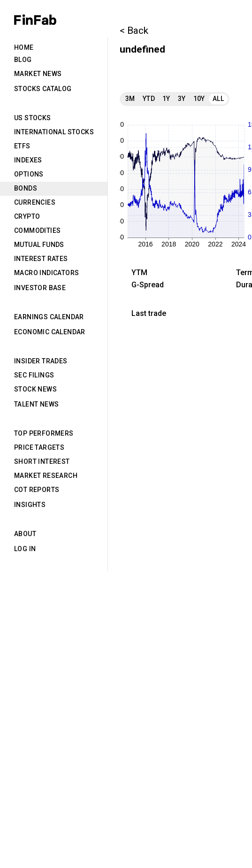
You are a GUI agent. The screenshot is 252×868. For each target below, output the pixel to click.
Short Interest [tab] (42, 461)
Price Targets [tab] (39, 447)
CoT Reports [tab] (37, 490)
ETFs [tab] (22, 146)
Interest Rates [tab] (41, 259)
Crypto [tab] (27, 216)
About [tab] (25, 534)
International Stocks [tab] (54, 132)
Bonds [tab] (26, 188)
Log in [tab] (25, 549)
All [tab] (218, 99)
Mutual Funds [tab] (39, 245)
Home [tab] (24, 47)
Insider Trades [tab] (41, 361)
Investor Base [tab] (40, 288)
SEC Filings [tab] (34, 375)
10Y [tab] (199, 99)
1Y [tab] (166, 99)
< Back (134, 31)
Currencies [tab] (35, 202)
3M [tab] (130, 99)
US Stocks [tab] (33, 118)
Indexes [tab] (28, 160)
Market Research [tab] (46, 476)
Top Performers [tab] (44, 433)
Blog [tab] (23, 60)
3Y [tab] (182, 99)
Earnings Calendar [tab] (49, 317)
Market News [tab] (38, 74)
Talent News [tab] (36, 404)
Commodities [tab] (37, 230)
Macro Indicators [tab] (46, 273)
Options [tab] (29, 174)
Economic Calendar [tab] (50, 332)
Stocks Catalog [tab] (43, 89)
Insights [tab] (30, 505)
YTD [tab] (149, 99)
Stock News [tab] (35, 389)
